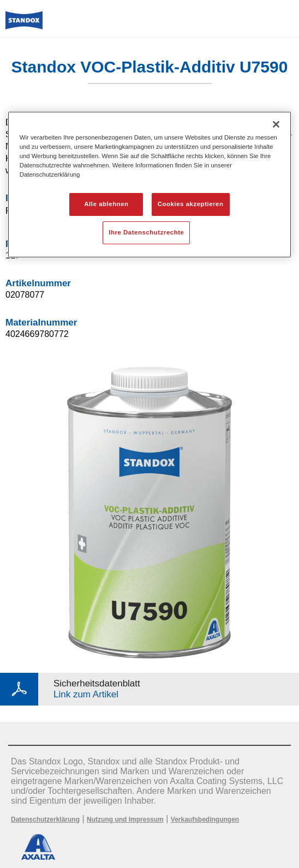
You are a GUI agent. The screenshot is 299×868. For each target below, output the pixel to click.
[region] (150, 185)
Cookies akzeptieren (191, 204)
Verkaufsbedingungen (205, 819)
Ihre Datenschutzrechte (146, 232)
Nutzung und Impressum (125, 819)
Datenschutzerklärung (45, 819)
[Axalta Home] (24, 25)
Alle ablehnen (106, 204)
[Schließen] (276, 124)
